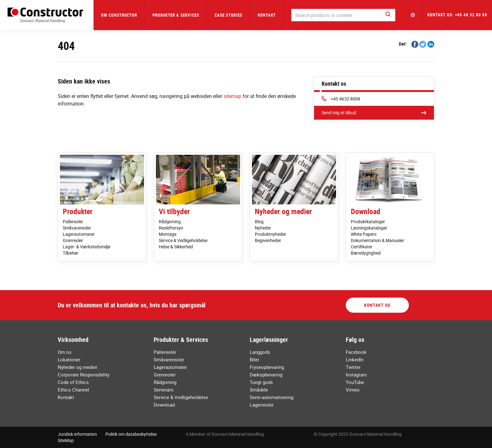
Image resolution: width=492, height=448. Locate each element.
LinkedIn (355, 359)
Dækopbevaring (266, 375)
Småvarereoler (77, 228)
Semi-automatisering (272, 397)
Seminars (164, 390)
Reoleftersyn (171, 228)
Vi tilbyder (174, 211)
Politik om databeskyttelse (131, 434)
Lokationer (69, 359)
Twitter (353, 367)
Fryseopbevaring (267, 367)
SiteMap (66, 440)
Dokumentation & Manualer (377, 240)
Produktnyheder (270, 234)
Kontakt (267, 15)
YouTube (355, 382)
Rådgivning (170, 221)
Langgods (260, 352)
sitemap (232, 96)
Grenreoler (73, 240)
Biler (254, 359)
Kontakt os (377, 305)
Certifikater (362, 247)
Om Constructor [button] (119, 15)
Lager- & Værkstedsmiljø (86, 247)
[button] (413, 15)
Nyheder (263, 228)
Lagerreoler (262, 405)
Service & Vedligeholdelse (183, 240)
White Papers (364, 234)
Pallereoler (73, 221)
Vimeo (353, 390)
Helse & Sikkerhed (176, 247)
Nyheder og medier (283, 211)
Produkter (78, 211)
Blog (259, 221)
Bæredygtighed (366, 253)
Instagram (356, 375)
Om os (65, 352)
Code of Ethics (73, 382)
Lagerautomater (79, 234)
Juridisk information (77, 434)
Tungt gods (261, 382)
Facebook (356, 352)
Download (366, 211)
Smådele (259, 390)
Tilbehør (71, 253)
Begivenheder (268, 240)
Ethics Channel (73, 390)
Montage (168, 234)
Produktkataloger (368, 221)
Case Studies (228, 15)
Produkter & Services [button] (176, 15)
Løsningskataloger (369, 228)
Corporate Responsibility (84, 375)
